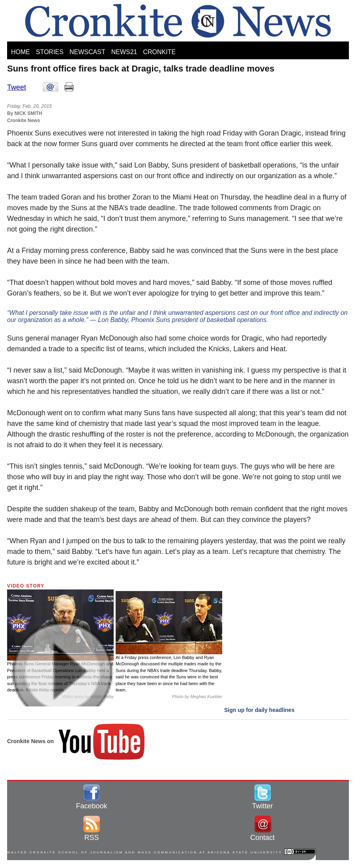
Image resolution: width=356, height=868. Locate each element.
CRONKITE (159, 52)
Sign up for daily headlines (259, 710)
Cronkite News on (77, 741)
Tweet (17, 87)
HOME (21, 52)
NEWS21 (124, 52)
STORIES (50, 52)
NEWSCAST (87, 52)
